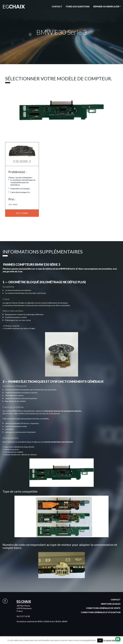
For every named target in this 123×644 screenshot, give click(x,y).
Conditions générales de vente (103, 608)
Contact (116, 600)
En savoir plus (109, 640)
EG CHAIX (24, 601)
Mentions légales (111, 604)
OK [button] (100, 640)
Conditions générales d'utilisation (101, 612)
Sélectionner (22, 213)
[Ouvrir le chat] (118, 640)
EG (14, 7)
